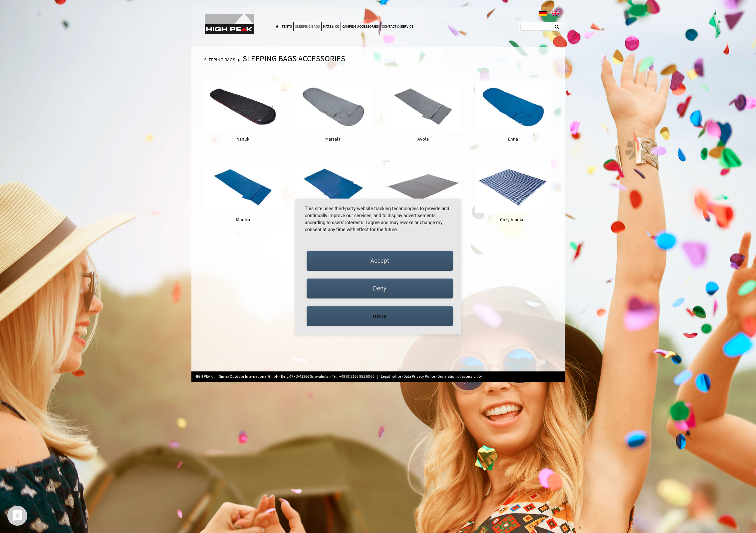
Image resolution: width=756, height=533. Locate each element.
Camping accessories (361, 26)
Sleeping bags (307, 26)
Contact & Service (398, 26)
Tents (287, 26)
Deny (380, 288)
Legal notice (391, 376)
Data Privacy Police (419, 376)
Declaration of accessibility (460, 376)
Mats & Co (331, 26)
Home (277, 27)
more (380, 316)
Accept (379, 261)
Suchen (557, 27)
